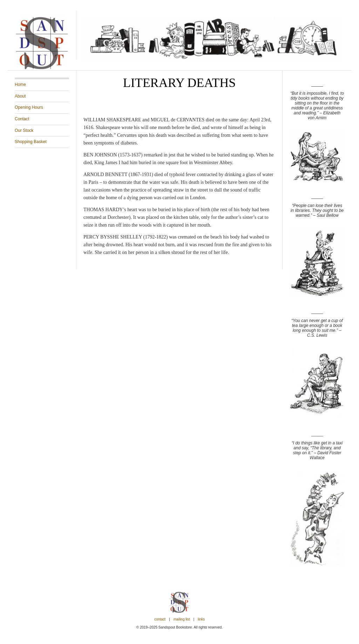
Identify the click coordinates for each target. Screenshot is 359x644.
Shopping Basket (31, 142)
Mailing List (182, 619)
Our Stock (24, 130)
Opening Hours (29, 107)
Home (20, 85)
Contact (22, 119)
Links (201, 619)
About (20, 96)
